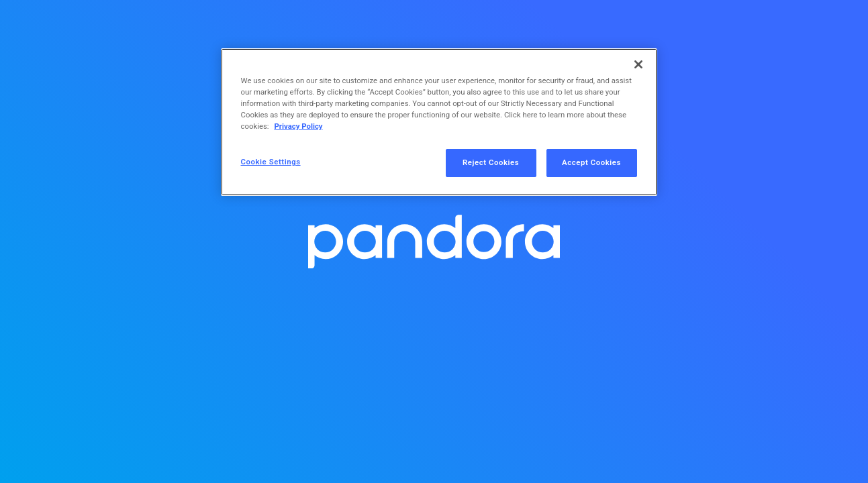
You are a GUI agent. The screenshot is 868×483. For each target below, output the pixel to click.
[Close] (638, 64)
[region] (439, 122)
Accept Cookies (591, 162)
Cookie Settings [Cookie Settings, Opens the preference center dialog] (271, 162)
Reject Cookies (491, 162)
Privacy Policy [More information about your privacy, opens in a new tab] (298, 126)
